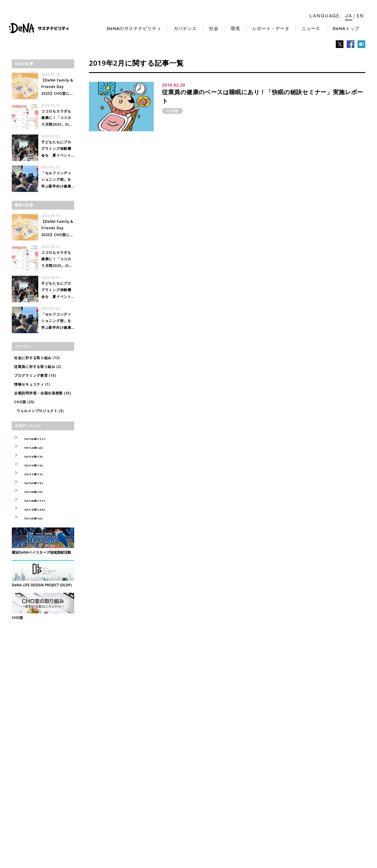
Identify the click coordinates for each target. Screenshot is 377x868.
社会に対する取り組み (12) (37, 358)
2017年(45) (30, 508)
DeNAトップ (346, 28)
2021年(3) (29, 473)
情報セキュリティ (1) (32, 384)
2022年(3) (29, 464)
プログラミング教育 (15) (35, 375)
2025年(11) (30, 437)
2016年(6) (29, 517)
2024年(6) (29, 446)
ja (349, 16)
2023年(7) (29, 455)
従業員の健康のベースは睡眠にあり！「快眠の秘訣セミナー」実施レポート (263, 96)
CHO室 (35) (24, 402)
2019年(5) (29, 490)
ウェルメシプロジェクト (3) (40, 411)
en (360, 16)
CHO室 (172, 111)
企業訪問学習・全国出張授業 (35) (43, 393)
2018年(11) (30, 499)
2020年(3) (29, 481)
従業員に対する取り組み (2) (38, 367)
